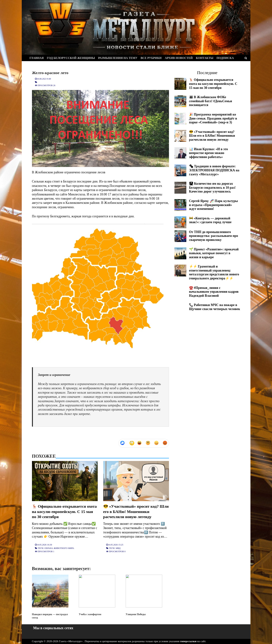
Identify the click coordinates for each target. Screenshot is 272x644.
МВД (118, 548)
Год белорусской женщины (71, 58)
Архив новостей (179, 58)
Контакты (205, 58)
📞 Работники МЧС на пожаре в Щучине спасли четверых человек (215, 307)
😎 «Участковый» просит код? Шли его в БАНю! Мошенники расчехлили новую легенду (136, 512)
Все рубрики (151, 58)
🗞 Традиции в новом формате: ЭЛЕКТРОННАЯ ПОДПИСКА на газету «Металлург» (214, 170)
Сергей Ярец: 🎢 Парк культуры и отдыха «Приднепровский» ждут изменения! (214, 205)
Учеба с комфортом (97, 595)
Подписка (225, 58)
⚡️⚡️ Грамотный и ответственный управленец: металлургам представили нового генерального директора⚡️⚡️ (214, 272)
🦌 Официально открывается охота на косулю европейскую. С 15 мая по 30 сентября (64, 512)
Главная (37, 58)
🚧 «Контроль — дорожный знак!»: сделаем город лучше (210, 220)
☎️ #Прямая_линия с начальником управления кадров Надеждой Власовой (214, 292)
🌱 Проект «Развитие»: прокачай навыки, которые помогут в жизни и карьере (214, 253)
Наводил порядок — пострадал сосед (50, 597)
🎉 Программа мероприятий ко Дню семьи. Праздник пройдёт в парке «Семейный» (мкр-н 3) (213, 118)
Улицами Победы (144, 595)
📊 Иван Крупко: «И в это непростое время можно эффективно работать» (209, 153)
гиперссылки (188, 641)
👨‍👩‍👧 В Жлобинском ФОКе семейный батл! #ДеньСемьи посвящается (211, 101)
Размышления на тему (118, 58)
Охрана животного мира (59, 548)
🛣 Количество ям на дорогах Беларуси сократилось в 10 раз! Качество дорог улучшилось (212, 188)
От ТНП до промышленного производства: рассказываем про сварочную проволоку (214, 236)
